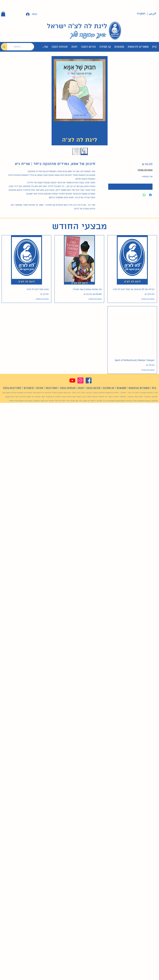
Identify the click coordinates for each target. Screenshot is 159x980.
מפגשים (121, 388)
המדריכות (52, 388)
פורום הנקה (93, 388)
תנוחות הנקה (68, 388)
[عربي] (153, 13)
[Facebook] (89, 380)
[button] (3, 14)
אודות (40, 388)
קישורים (29, 388)
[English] (141, 14)
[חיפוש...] (23, 47)
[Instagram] (80, 380)
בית (154, 388)
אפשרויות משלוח (145, 170)
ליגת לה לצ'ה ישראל (77, 26)
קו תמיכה (108, 388)
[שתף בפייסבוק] (150, 195)
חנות (80, 388)
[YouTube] (72, 380)
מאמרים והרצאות (139, 388)
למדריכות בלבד (12, 388)
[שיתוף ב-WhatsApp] (144, 195)
